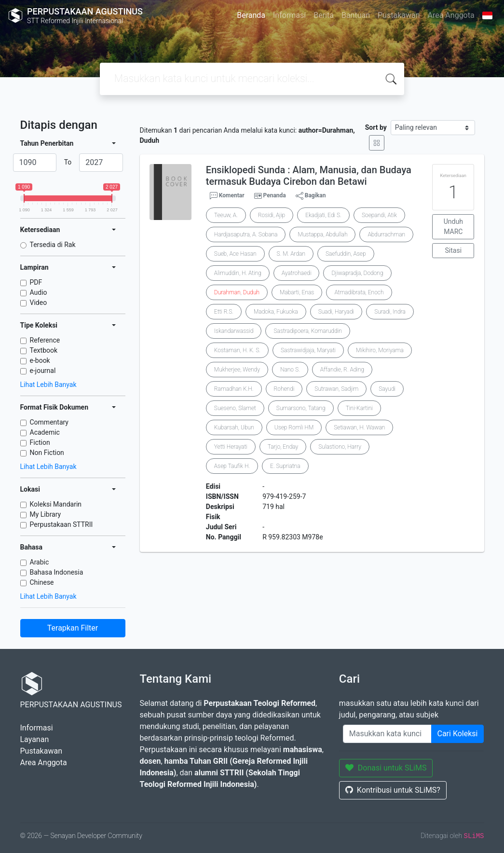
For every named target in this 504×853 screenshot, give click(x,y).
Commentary (49, 422)
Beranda (251, 15)
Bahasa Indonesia (57, 572)
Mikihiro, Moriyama (380, 350)
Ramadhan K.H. (234, 389)
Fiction (40, 442)
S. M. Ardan (291, 254)
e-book (40, 360)
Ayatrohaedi (297, 273)
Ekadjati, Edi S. (323, 215)
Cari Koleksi (458, 734)
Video (39, 303)
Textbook (44, 350)
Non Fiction (47, 453)
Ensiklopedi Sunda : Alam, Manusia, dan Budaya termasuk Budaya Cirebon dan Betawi (309, 176)
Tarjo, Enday (283, 447)
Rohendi (284, 389)
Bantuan (356, 15)
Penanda (275, 195)
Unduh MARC (453, 227)
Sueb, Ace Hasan (235, 254)
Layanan (35, 739)
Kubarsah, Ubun (234, 427)
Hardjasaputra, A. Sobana (246, 234)
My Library (46, 514)
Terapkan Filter (73, 628)
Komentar (227, 196)
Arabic (40, 562)
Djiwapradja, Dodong (357, 273)
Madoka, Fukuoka (276, 312)
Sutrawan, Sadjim (336, 389)
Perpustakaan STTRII (61, 524)
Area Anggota (451, 15)
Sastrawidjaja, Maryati (308, 350)
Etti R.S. (224, 312)
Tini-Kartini (359, 408)
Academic (45, 432)
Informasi (289, 15)
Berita (324, 15)
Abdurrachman (386, 234)
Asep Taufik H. (232, 466)
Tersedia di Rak (53, 245)
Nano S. (290, 370)
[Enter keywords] (387, 734)
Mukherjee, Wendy (237, 370)
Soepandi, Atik (379, 215)
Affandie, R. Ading (342, 370)
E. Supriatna (285, 466)
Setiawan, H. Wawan (359, 427)
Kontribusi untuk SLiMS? (393, 790)
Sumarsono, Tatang (301, 408)
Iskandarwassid (234, 331)
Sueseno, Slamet (235, 408)
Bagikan (311, 196)
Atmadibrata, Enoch (359, 292)
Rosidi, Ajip (272, 215)
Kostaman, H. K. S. (237, 350)
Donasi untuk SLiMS (386, 768)
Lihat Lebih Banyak (48, 385)
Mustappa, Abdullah (322, 234)
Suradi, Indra (390, 312)
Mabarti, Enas (297, 292)
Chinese (42, 582)
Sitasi (454, 250)
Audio (39, 292)
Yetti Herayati (231, 447)
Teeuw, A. (226, 215)
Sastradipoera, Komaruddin (307, 331)
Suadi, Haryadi (336, 312)
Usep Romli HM (294, 427)
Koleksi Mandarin (56, 504)
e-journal (43, 371)
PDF (36, 282)
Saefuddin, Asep (346, 254)
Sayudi (387, 389)
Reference (45, 340)
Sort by (376, 127)
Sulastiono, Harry (340, 447)
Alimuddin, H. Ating (238, 273)
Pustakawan (399, 15)
